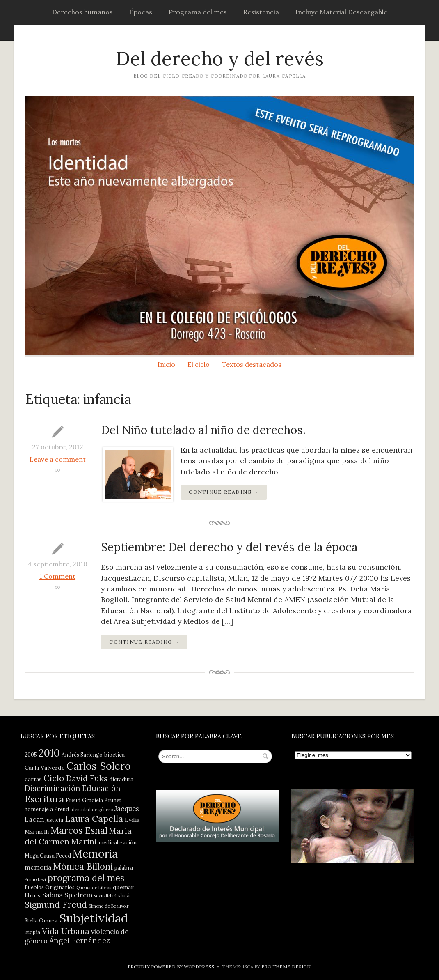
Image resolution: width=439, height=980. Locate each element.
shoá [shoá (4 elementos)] (124, 895)
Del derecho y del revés (220, 59)
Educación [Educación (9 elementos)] (101, 788)
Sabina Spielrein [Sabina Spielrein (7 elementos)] (67, 895)
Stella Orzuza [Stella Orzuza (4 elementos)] (41, 920)
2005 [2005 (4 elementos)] (31, 755)
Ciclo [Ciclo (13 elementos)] (54, 778)
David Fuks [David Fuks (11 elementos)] (87, 778)
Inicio (166, 364)
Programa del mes (198, 12)
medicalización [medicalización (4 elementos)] (118, 842)
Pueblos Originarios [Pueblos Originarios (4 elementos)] (50, 887)
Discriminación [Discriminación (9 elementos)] (53, 788)
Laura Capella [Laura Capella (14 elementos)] (94, 819)
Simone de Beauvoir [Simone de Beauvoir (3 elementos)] (109, 906)
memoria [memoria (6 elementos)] (38, 867)
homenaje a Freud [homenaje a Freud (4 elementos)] (47, 809)
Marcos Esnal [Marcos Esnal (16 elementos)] (79, 830)
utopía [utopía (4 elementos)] (32, 932)
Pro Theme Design (286, 967)
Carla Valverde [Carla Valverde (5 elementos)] (45, 768)
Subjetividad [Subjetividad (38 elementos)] (94, 918)
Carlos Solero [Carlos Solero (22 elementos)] (99, 766)
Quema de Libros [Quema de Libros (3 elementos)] (94, 888)
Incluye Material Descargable (341, 12)
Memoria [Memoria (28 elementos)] (95, 853)
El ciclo (199, 364)
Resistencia (261, 12)
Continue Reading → (224, 492)
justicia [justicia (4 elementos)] (54, 820)
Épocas (141, 12)
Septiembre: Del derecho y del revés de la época (229, 547)
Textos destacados (252, 364)
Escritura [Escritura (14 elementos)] (44, 799)
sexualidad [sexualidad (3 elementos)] (105, 896)
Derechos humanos (82, 12)
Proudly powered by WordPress (171, 967)
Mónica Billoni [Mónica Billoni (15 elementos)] (83, 866)
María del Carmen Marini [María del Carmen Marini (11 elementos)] (78, 836)
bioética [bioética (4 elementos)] (114, 755)
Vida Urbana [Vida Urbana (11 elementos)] (66, 931)
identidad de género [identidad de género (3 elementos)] (92, 810)
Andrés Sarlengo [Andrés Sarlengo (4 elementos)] (82, 755)
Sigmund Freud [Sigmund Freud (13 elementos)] (56, 905)
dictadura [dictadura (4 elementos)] (121, 779)
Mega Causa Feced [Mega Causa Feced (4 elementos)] (48, 856)
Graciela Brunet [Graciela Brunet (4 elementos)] (102, 800)
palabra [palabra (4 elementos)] (124, 867)
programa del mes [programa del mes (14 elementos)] (86, 878)
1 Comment (57, 576)
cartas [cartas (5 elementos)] (33, 779)
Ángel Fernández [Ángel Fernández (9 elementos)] (80, 941)
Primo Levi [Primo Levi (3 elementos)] (35, 879)
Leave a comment (58, 459)
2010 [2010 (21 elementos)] (49, 753)
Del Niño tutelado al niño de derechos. (203, 430)
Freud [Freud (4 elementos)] (73, 800)
